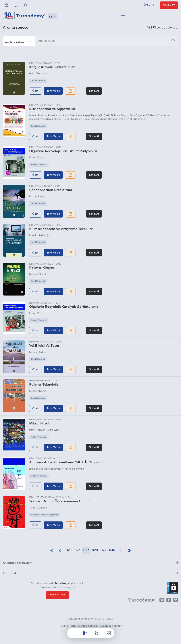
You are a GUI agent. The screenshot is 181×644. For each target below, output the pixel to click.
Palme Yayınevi (39, 165)
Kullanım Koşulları (111, 626)
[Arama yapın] (90, 41)
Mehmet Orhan (38, 352)
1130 (112, 550)
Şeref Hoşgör (109, 119)
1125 (69, 550)
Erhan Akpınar (37, 158)
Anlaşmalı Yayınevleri (17, 563)
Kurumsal (9, 573)
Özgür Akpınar (54, 119)
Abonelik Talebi (57, 595)
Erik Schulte (36, 469)
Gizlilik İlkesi (69, 626)
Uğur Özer (140, 119)
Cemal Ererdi (38, 119)
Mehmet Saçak (38, 274)
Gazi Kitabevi (38, 81)
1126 (77, 550)
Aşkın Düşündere (72, 116)
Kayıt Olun (169, 5)
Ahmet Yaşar (55, 116)
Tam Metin (53, 91)
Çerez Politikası (88, 626)
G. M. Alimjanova (39, 74)
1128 (95, 550)
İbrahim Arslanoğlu (40, 236)
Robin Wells (53, 430)
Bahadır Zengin (120, 116)
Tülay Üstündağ (38, 508)
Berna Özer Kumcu (161, 116)
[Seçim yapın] (19, 41)
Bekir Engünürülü (139, 116)
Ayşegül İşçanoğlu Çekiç (97, 116)
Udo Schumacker (54, 469)
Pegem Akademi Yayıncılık (44, 515)
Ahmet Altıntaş (38, 116)
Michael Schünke (74, 469)
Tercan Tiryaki (125, 119)
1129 (103, 550)
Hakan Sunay (37, 197)
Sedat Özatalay (73, 119)
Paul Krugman (37, 430)
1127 (86, 550)
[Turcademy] (140, 601)
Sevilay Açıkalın (92, 119)
